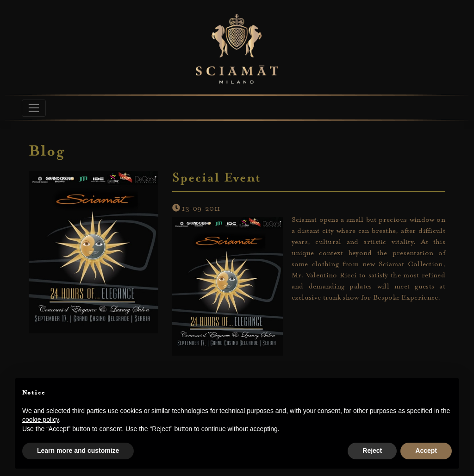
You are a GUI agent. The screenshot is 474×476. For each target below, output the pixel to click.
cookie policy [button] (41, 420)
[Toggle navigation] (34, 108)
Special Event (217, 179)
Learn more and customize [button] (78, 451)
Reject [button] (372, 451)
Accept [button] (426, 451)
